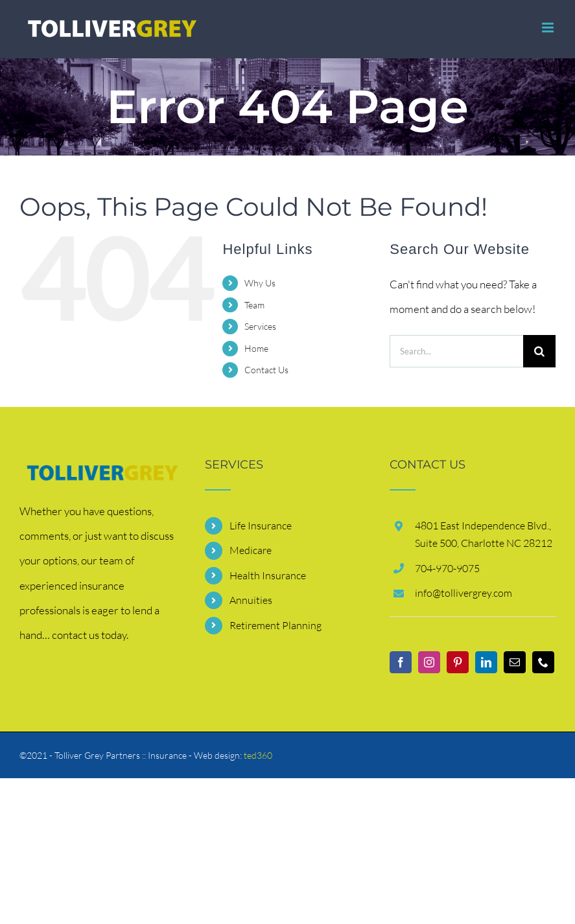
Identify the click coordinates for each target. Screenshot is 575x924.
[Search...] (456, 351)
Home (256, 348)
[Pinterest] (458, 662)
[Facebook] (401, 662)
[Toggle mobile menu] (549, 28)
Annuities (251, 600)
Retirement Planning (276, 625)
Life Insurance (261, 526)
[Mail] (515, 662)
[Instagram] (429, 662)
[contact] (102, 471)
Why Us (260, 283)
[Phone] (543, 662)
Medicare (251, 550)
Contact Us (266, 370)
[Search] (539, 351)
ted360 (258, 755)
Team (254, 305)
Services (260, 326)
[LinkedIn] (486, 662)
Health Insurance (268, 575)
